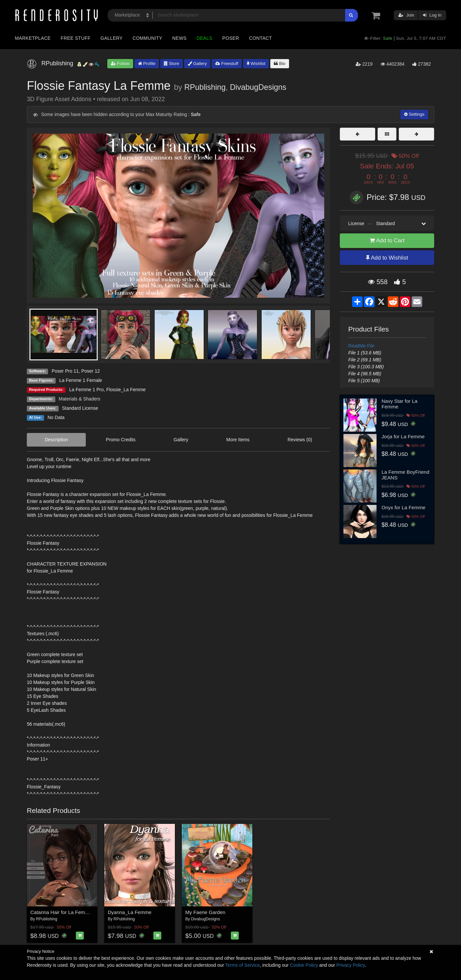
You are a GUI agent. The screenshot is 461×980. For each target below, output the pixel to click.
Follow (120, 63)
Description (56, 440)
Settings (414, 114)
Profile (147, 63)
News (179, 38)
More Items (238, 440)
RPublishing (205, 87)
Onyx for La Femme (404, 507)
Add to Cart (387, 241)
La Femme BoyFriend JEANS (405, 475)
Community (147, 38)
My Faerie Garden (205, 912)
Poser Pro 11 (65, 371)
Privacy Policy (350, 965)
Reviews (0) (300, 440)
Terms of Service (242, 965)
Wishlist (256, 63)
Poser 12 (90, 371)
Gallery (111, 38)
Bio (280, 63)
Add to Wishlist (387, 258)
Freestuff (227, 63)
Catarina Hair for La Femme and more (72, 912)
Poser (231, 38)
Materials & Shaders (79, 399)
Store (172, 63)
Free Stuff (76, 38)
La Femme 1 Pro (86, 390)
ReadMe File (361, 346)
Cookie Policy (304, 965)
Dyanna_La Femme (130, 912)
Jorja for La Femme (403, 436)
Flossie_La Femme (126, 390)
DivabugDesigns (258, 87)
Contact (260, 38)
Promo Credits (121, 440)
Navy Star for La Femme (399, 404)
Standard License (80, 408)
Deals (204, 38)
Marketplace (33, 38)
